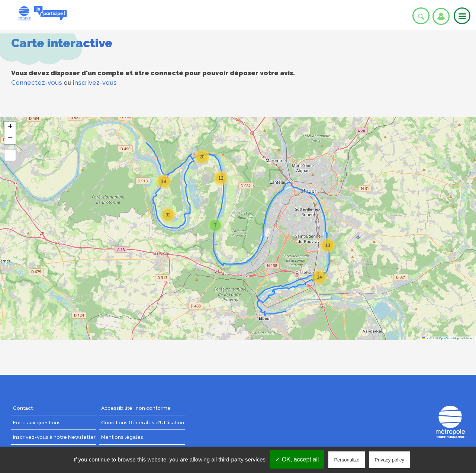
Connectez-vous (37, 83)
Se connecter (441, 16)
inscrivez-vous (95, 83)
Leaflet (428, 338)
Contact (23, 408)
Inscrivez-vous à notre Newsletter (54, 437)
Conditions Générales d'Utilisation (143, 422)
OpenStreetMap (449, 338)
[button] (202, 157)
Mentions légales (122, 437)
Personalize (347, 460)
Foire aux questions (37, 422)
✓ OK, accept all (297, 459)
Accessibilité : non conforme (136, 408)
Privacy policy (390, 460)
